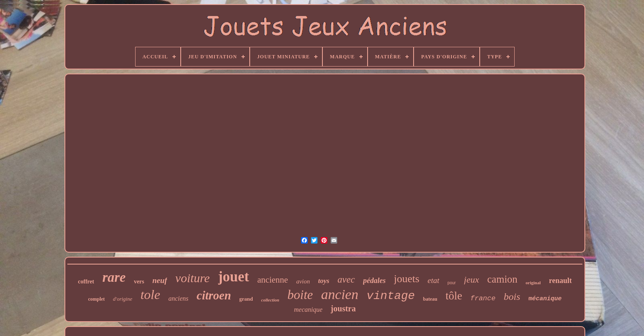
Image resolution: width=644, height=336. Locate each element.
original (533, 283)
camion (502, 279)
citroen (214, 295)
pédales (374, 281)
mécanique (545, 299)
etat (434, 280)
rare (114, 277)
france (483, 298)
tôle (454, 296)
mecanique (308, 310)
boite (300, 295)
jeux (472, 280)
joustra (343, 308)
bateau (430, 299)
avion (303, 281)
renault (561, 281)
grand (246, 299)
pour (452, 283)
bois (512, 297)
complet (96, 299)
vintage (391, 296)
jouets (407, 279)
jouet (234, 277)
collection (270, 300)
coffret (86, 282)
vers (139, 282)
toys (323, 281)
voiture (193, 278)
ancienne (273, 280)
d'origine (123, 299)
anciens (178, 298)
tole (150, 295)
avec (346, 280)
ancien (340, 294)
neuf (160, 280)
